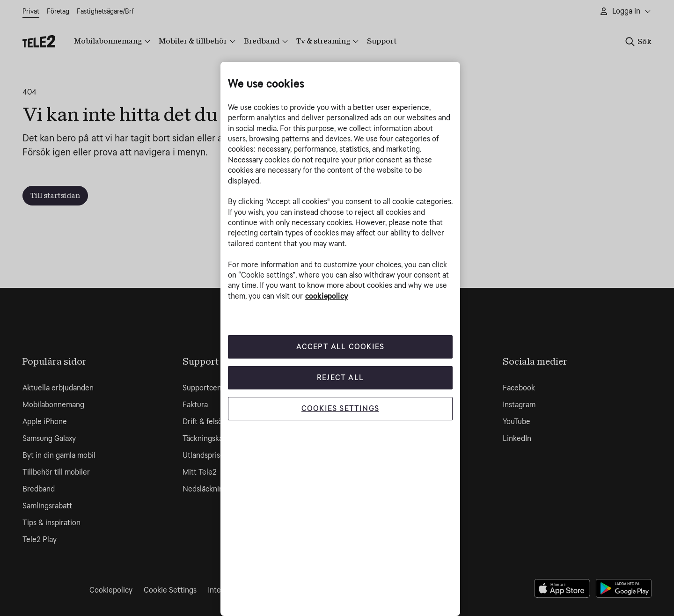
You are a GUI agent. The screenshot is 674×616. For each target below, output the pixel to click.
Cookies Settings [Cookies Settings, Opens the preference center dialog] (340, 408)
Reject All (340, 378)
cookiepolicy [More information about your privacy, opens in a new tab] (327, 296)
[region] (340, 339)
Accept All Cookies (341, 347)
